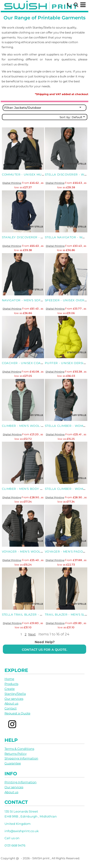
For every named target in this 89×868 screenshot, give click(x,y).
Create (10, 689)
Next (32, 634)
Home (9, 679)
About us (11, 703)
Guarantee (13, 763)
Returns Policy (16, 754)
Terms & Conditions (19, 749)
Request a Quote (17, 713)
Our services (14, 699)
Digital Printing (12, 183)
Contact (11, 708)
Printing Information (21, 782)
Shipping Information (21, 758)
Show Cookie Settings (44, 864)
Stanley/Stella (15, 694)
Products (11, 684)
